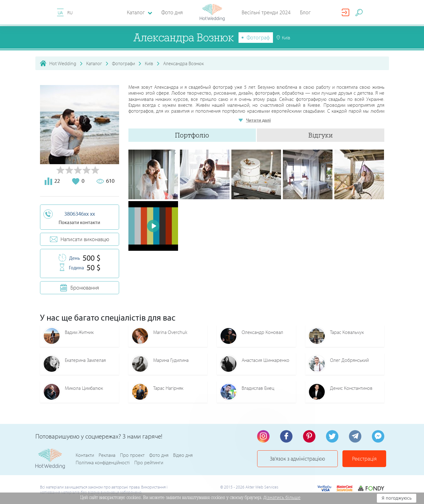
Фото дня (172, 12)
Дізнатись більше (282, 497)
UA (60, 13)
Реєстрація (364, 459)
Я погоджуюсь (397, 498)
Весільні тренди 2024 (266, 12)
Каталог (94, 63)
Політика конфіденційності (103, 462)
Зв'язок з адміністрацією (297, 459)
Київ (149, 63)
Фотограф (258, 37)
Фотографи (123, 63)
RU (70, 13)
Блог (305, 12)
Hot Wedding (63, 63)
